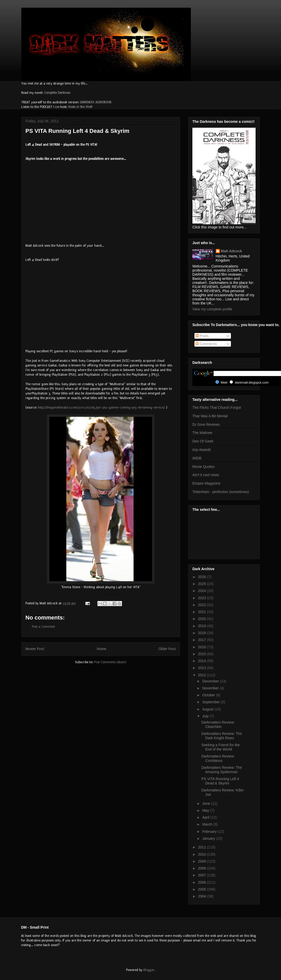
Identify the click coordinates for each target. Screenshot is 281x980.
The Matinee (202, 433)
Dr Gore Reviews (206, 424)
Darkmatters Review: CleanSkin (218, 724)
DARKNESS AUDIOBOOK (96, 102)
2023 (203, 598)
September (211, 702)
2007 (203, 875)
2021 (203, 612)
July (206, 716)
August (208, 709)
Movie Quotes (203, 467)
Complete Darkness (57, 93)
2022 (203, 605)
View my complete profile (212, 309)
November (211, 688)
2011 (203, 847)
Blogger (149, 970)
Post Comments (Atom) (110, 662)
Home (102, 649)
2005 (203, 889)
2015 (203, 654)
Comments (206, 344)
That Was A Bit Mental (210, 416)
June (207, 803)
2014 (203, 661)
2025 (203, 584)
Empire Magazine (206, 483)
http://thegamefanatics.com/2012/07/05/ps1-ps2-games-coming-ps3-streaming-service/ (101, 408)
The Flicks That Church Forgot (217, 408)
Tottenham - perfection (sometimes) (221, 492)
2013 (203, 668)
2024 (203, 591)
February (210, 831)
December (211, 681)
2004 (203, 896)
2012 (203, 675)
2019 (203, 626)
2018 (203, 633)
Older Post (167, 649)
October (209, 695)
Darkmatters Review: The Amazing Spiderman (222, 770)
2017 (203, 640)
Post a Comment (43, 627)
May (206, 810)
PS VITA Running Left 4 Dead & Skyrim (220, 781)
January (209, 838)
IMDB (197, 458)
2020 (203, 619)
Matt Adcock (232, 251)
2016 (203, 647)
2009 (203, 861)
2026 (203, 577)
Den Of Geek (203, 441)
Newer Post (35, 649)
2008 (203, 868)
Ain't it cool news (206, 475)
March (208, 824)
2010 (203, 854)
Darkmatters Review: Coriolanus (218, 758)
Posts (202, 336)
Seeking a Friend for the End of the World (221, 747)
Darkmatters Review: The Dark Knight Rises (222, 736)
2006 (203, 882)
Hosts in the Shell (80, 107)
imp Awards (202, 450)
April (206, 817)
